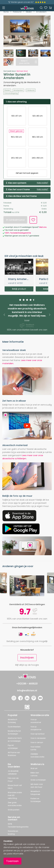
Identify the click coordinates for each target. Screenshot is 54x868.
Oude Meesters (14, 727)
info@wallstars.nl (27, 691)
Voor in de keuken (38, 738)
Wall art (34, 768)
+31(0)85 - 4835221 (27, 684)
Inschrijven (27, 658)
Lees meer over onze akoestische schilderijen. (23, 457)
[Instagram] (14, 700)
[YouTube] (40, 700)
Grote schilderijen (38, 780)
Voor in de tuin (37, 742)
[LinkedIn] (27, 700)
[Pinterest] (34, 700)
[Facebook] (20, 700)
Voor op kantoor (38, 734)
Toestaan (12, 861)
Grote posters (14, 810)
